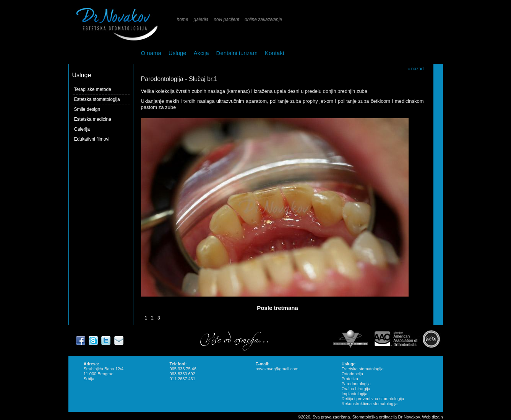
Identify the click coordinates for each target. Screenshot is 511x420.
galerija (201, 19)
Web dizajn (432, 417)
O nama (151, 53)
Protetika (350, 379)
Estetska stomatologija (97, 99)
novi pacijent (226, 19)
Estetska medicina (93, 119)
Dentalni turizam (237, 53)
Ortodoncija (352, 374)
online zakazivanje (263, 19)
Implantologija (355, 394)
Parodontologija (356, 384)
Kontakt (275, 53)
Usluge (178, 53)
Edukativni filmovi (92, 139)
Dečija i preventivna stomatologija (373, 399)
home (183, 19)
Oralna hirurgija (356, 389)
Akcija (201, 53)
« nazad (416, 69)
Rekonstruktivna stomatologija (370, 404)
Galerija (82, 129)
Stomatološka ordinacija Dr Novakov (386, 417)
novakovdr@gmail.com (277, 369)
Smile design (87, 109)
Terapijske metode (93, 89)
